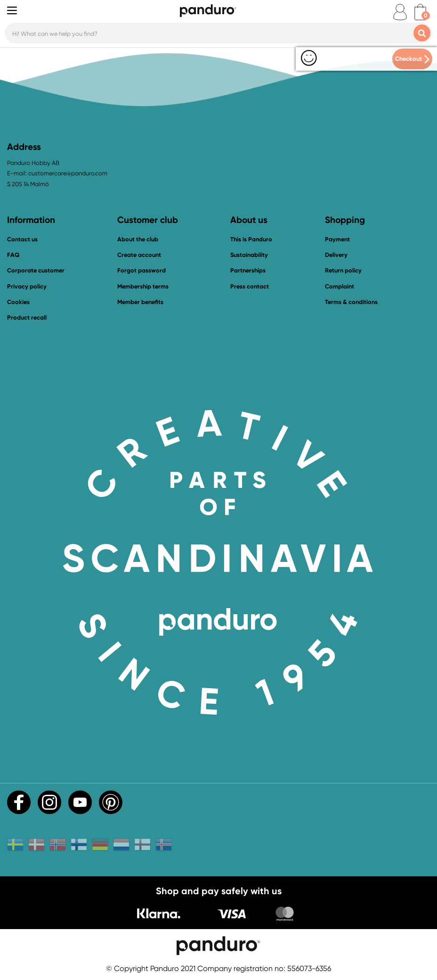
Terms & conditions (351, 302)
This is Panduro (251, 239)
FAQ (13, 255)
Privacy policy (27, 286)
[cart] (420, 12)
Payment (337, 239)
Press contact (250, 286)
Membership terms (143, 286)
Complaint (340, 286)
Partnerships (248, 270)
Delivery (336, 255)
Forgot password (142, 270)
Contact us (22, 239)
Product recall (27, 317)
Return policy (343, 270)
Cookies (18, 302)
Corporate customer (36, 270)
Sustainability (249, 255)
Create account (139, 255)
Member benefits (140, 302)
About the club (138, 239)
